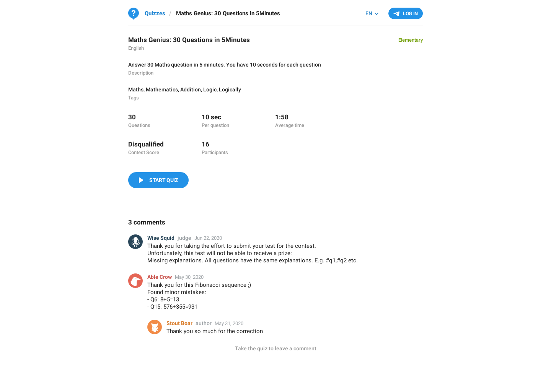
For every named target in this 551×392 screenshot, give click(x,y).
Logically (230, 89)
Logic (210, 89)
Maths (136, 89)
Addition (191, 89)
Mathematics (162, 89)
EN (369, 13)
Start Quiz (164, 180)
